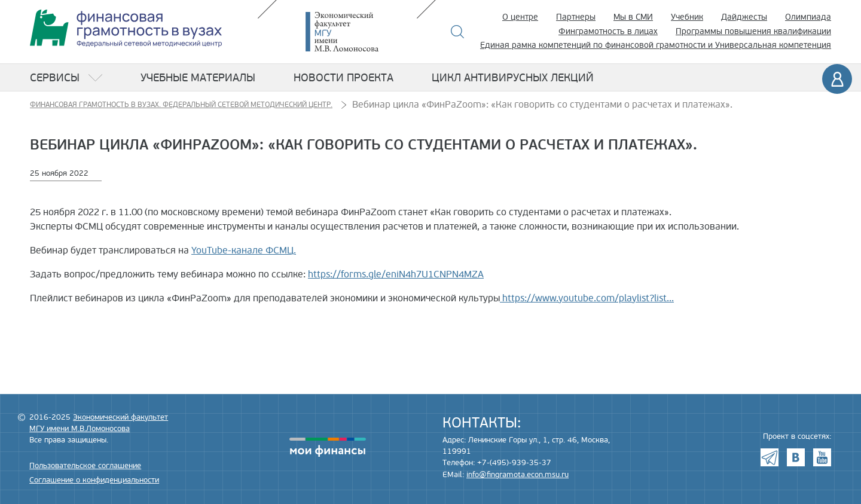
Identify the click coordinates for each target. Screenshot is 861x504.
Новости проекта (344, 78)
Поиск (458, 32)
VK (796, 457)
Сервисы (55, 78)
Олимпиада (808, 17)
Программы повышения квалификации (753, 31)
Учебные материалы (198, 78)
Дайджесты (744, 17)
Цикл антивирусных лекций (513, 78)
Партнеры (576, 17)
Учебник (687, 17)
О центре (520, 17)
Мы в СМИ (633, 17)
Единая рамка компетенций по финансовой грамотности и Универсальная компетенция (656, 45)
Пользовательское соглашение (85, 466)
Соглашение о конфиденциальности (94, 480)
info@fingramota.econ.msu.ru (517, 475)
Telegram (770, 457)
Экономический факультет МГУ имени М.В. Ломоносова (360, 32)
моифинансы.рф (328, 447)
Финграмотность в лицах (608, 31)
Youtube (822, 457)
